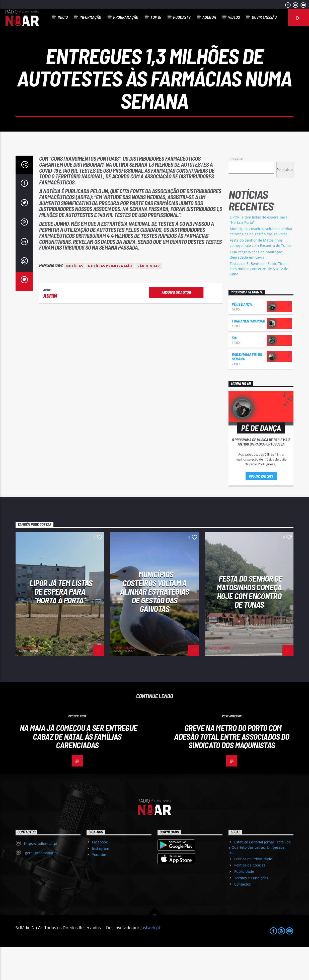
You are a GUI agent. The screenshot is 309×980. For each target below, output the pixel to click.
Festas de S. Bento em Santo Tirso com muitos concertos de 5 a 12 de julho (259, 302)
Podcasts (182, 17)
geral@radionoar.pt (41, 886)
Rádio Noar (149, 299)
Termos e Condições (251, 911)
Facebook (100, 875)
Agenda (209, 17)
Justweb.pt (150, 961)
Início (63, 17)
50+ (235, 371)
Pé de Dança (242, 337)
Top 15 (156, 17)
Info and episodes (261, 510)
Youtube (99, 888)
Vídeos (234, 17)
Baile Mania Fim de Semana (247, 390)
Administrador (30, 681)
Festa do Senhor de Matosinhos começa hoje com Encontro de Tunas (250, 625)
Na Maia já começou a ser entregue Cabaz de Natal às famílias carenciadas (79, 770)
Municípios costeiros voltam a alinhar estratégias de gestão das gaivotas (154, 625)
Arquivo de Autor (176, 326)
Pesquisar (236, 192)
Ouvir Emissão (264, 17)
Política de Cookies (250, 898)
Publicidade (244, 905)
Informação (90, 17)
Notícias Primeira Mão (110, 299)
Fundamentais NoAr (248, 354)
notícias (75, 299)
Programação (126, 17)
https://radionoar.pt (41, 877)
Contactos (243, 917)
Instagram (101, 882)
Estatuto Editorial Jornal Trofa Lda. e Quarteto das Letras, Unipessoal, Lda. (260, 881)
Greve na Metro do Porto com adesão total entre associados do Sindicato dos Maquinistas (232, 770)
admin (50, 329)
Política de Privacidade (253, 892)
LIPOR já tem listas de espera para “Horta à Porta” (61, 625)
